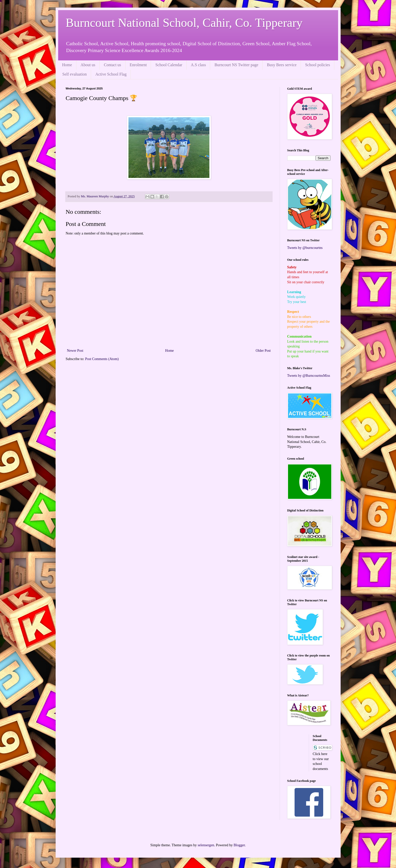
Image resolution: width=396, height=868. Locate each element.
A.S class (199, 65)
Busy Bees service (282, 65)
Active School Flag (111, 74)
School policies (318, 65)
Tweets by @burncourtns (305, 248)
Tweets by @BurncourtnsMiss (309, 376)
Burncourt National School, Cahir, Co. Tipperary (184, 23)
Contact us (113, 65)
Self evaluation (75, 74)
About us (88, 65)
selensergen (206, 845)
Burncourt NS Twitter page (236, 65)
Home (67, 65)
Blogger (239, 845)
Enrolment (138, 65)
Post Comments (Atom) (102, 359)
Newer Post (75, 351)
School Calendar (169, 65)
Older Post (263, 351)
